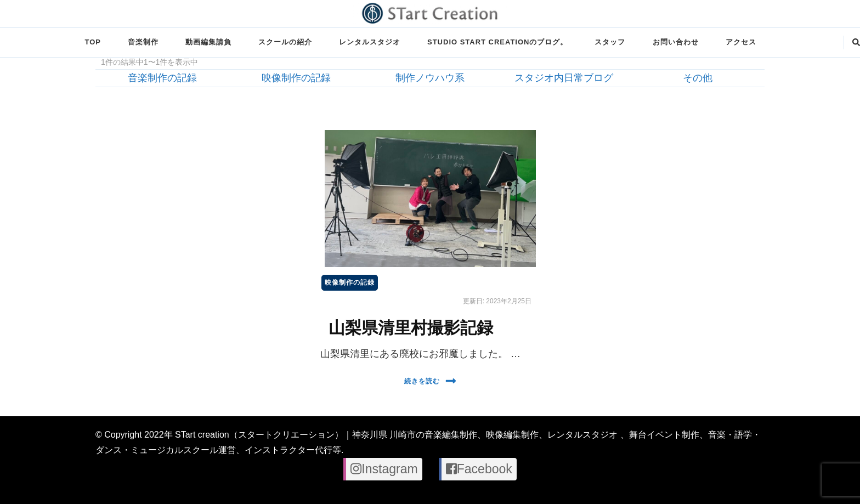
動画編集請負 (208, 42)
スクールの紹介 (285, 42)
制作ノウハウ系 (430, 78)
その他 (698, 78)
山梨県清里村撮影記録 (411, 328)
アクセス (741, 42)
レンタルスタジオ (370, 42)
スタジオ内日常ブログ (564, 78)
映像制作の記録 (296, 78)
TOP (92, 42)
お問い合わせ (676, 42)
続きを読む (430, 381)
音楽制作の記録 (162, 78)
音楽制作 (143, 42)
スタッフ (610, 42)
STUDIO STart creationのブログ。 (497, 42)
